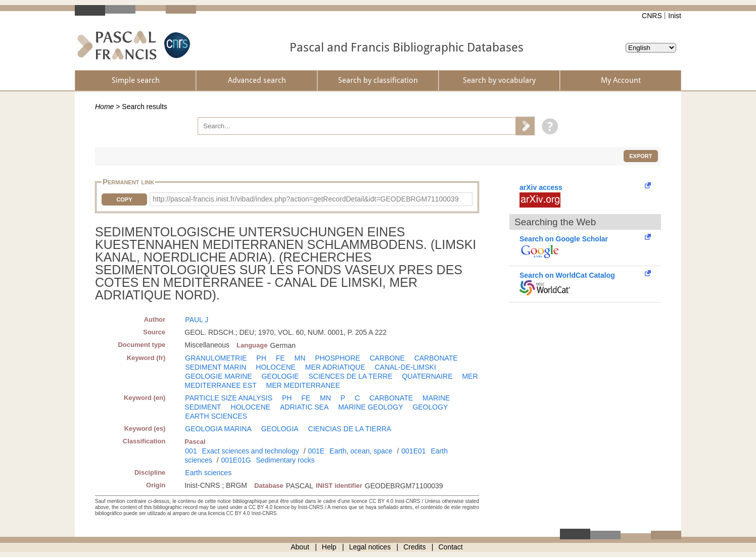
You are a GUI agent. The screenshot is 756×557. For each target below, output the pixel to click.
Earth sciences (208, 473)
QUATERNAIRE (427, 376)
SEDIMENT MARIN (216, 367)
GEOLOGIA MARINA (218, 429)
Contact (451, 547)
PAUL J (197, 320)
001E (316, 451)
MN (300, 358)
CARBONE (387, 358)
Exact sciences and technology (251, 451)
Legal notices (370, 547)
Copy (124, 199)
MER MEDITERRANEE (303, 385)
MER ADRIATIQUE (335, 367)
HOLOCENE (276, 367)
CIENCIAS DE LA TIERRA (350, 429)
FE (280, 358)
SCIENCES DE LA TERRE (350, 376)
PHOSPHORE (337, 358)
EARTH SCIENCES (216, 416)
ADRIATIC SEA (304, 407)
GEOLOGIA (280, 429)
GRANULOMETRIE (216, 358)
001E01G (236, 460)
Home (104, 107)
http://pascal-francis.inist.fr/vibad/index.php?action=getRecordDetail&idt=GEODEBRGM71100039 (305, 199)
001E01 (413, 451)
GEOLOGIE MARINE (218, 376)
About (300, 547)
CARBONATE (436, 358)
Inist (675, 16)
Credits (414, 547)
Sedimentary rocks (286, 460)
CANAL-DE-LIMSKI (405, 367)
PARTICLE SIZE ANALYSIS (229, 398)
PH (261, 358)
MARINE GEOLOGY (370, 407)
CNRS (652, 16)
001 (191, 451)
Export (641, 156)
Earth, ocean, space (361, 451)
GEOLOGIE (280, 376)
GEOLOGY (430, 407)
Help (329, 547)
